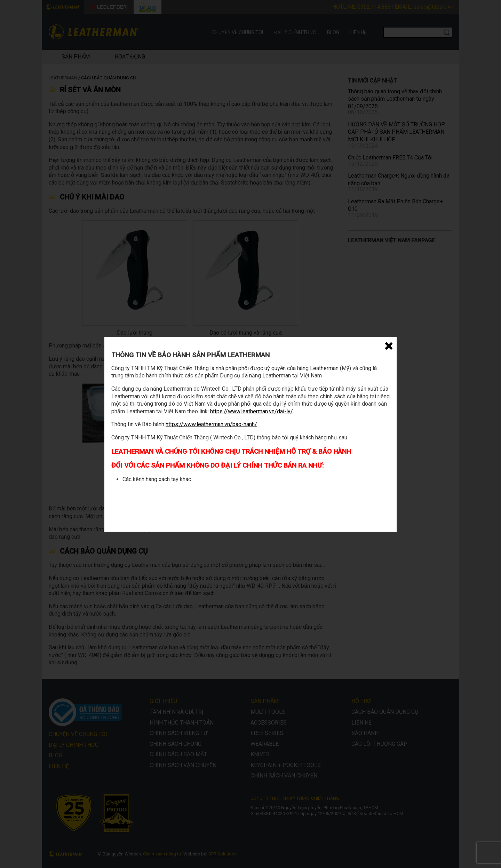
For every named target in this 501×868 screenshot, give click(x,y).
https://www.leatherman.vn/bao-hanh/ (211, 424)
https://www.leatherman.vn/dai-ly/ (252, 411)
